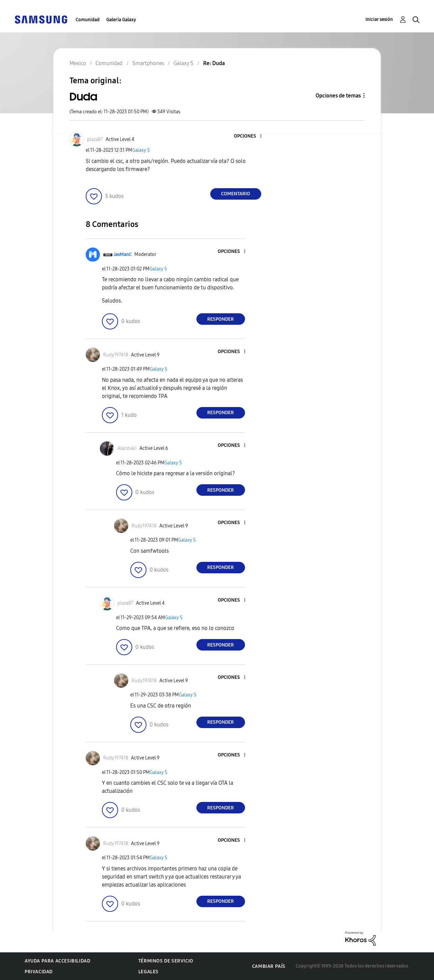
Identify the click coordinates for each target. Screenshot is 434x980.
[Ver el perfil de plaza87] (95, 139)
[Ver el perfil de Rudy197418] (116, 355)
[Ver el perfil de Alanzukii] (127, 448)
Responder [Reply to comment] (221, 319)
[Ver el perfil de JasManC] (123, 254)
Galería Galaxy (121, 20)
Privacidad (39, 972)
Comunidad (88, 20)
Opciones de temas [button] (338, 96)
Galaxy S (141, 150)
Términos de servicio (166, 961)
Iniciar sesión (379, 19)
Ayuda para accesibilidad (57, 961)
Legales (148, 972)
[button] (249, 136)
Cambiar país (269, 966)
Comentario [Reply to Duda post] (236, 194)
